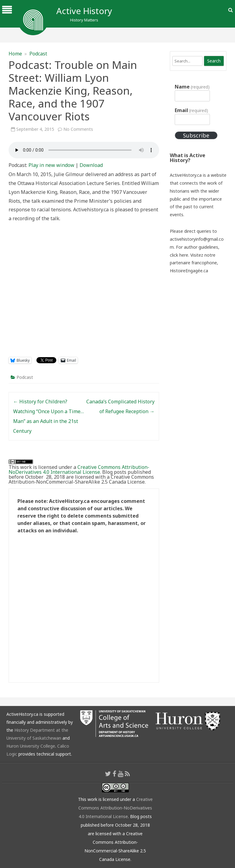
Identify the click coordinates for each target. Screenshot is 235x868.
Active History (84, 11)
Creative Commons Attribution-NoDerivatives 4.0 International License (79, 470)
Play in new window (51, 165)
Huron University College (31, 746)
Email (191, 110)
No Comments (78, 129)
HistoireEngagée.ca (189, 271)
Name (192, 87)
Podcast (38, 54)
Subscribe (196, 135)
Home (15, 54)
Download (91, 165)
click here (179, 255)
